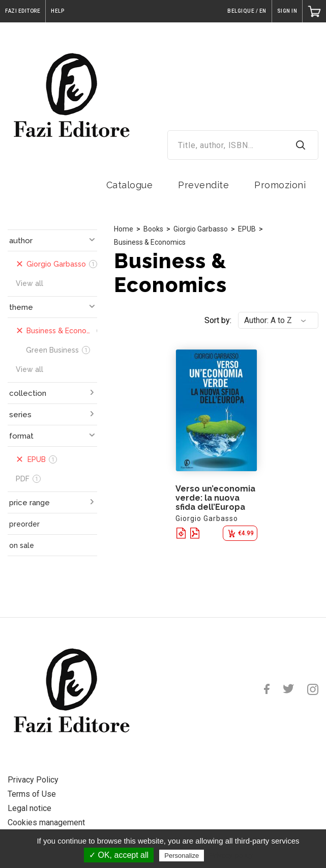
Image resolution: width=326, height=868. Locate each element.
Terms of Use (32, 794)
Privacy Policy (33, 780)
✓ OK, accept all (119, 855)
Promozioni (280, 185)
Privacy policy (231, 855)
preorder (24, 524)
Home (124, 229)
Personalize (182, 856)
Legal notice (29, 808)
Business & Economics (150, 242)
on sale (22, 545)
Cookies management (46, 822)
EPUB (247, 229)
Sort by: (218, 320)
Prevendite (203, 185)
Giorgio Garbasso (201, 229)
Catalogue (130, 185)
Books (153, 229)
